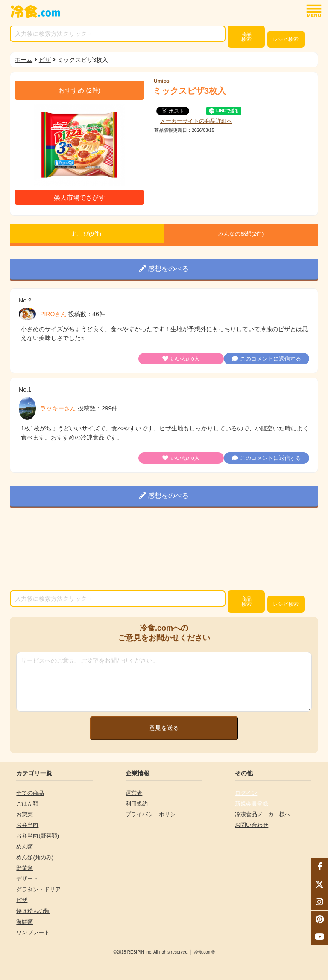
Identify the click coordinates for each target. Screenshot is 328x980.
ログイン (246, 793)
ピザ (45, 60)
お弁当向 (27, 825)
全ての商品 (30, 793)
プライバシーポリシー (153, 814)
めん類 (25, 847)
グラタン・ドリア (38, 889)
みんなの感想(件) (241, 234)
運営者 (134, 793)
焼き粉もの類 (33, 911)
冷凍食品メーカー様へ (263, 814)
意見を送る (164, 728)
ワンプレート (33, 932)
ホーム (23, 60)
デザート (27, 879)
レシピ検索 (286, 39)
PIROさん (53, 314)
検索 (246, 37)
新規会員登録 (252, 804)
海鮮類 (25, 922)
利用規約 (137, 804)
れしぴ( (87, 234)
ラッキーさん (58, 408)
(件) (79, 90)
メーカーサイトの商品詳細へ (196, 121)
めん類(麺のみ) (35, 857)
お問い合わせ (252, 825)
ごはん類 (27, 804)
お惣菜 (25, 814)
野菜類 (25, 868)
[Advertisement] (164, 551)
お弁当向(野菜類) (38, 836)
